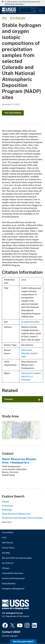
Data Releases (18, 18)
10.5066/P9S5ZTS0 (30, 322)
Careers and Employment (13, 578)
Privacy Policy (8, 548)
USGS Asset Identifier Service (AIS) (29, 353)
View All (7, 522)
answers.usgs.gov (10, 636)
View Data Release (13, 113)
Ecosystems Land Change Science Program (22, 518)
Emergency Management (13, 589)
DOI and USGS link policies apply (17, 558)
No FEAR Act (8, 563)
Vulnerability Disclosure (13, 573)
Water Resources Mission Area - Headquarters (19, 461)
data (4, 18)
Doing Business (9, 584)
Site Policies (7, 543)
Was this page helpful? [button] (23, 642)
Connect (9, 399)
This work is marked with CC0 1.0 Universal (31, 376)
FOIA (4, 538)
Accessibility (8, 533)
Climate (6, 502)
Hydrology (7, 510)
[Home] (9, 12)
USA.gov (6, 568)
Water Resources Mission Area (16, 514)
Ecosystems (7, 506)
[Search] (33, 10)
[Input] (28, 10)
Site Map (6, 553)
